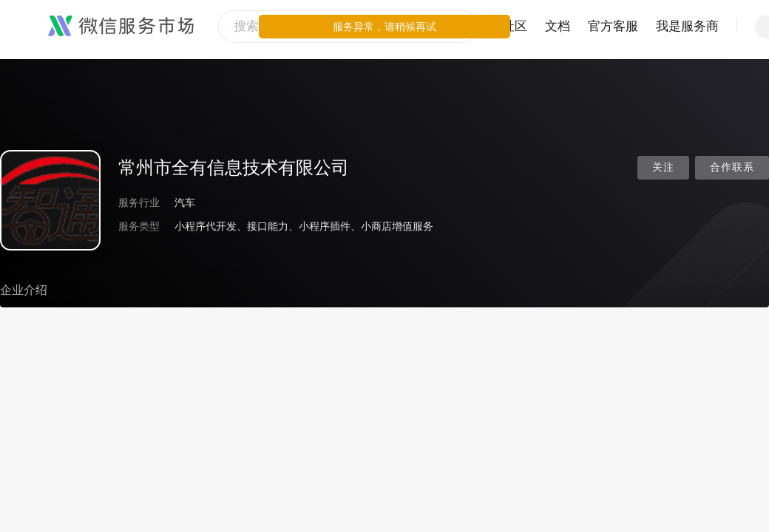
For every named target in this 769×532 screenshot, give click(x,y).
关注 (663, 167)
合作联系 (732, 167)
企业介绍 (24, 290)
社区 (515, 26)
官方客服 (613, 26)
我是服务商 (687, 26)
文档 (558, 26)
